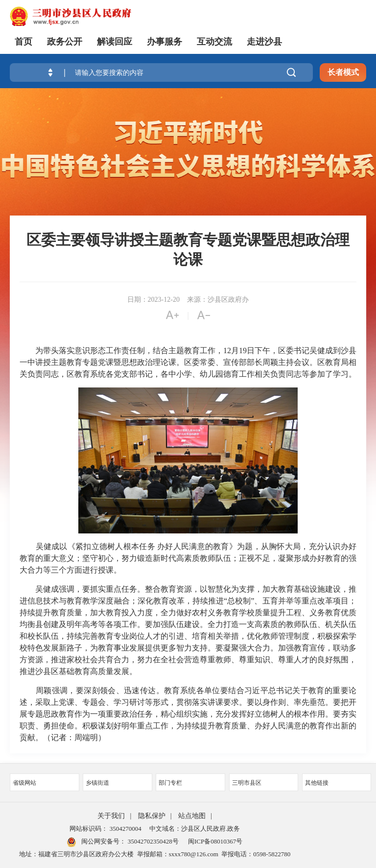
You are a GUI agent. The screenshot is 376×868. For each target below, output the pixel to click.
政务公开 (65, 42)
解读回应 (115, 42)
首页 (23, 42)
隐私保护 (152, 816)
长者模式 (343, 72)
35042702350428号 (152, 841)
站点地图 (192, 816)
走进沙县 (264, 42)
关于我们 (111, 816)
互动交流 (214, 42)
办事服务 (164, 42)
